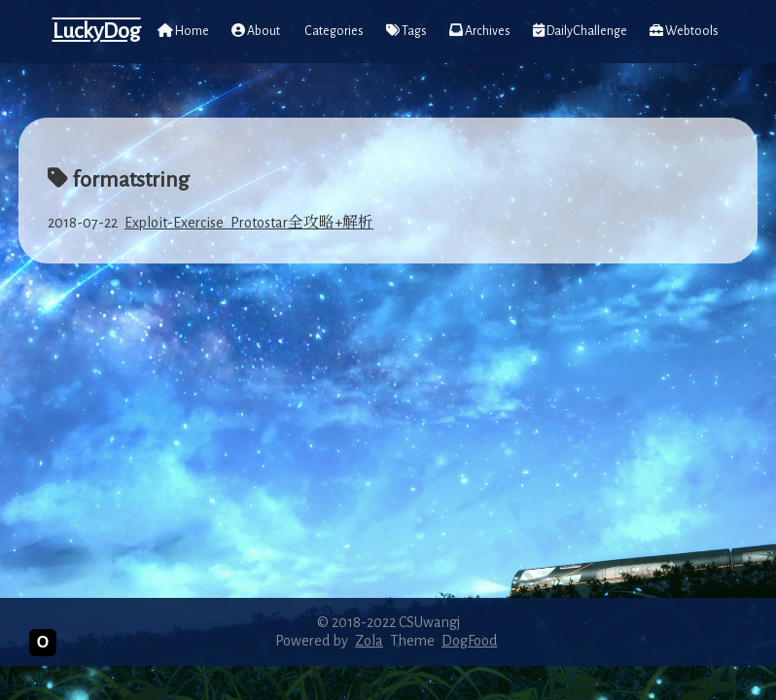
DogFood (469, 641)
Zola (369, 641)
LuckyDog (97, 31)
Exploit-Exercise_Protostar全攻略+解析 (249, 223)
